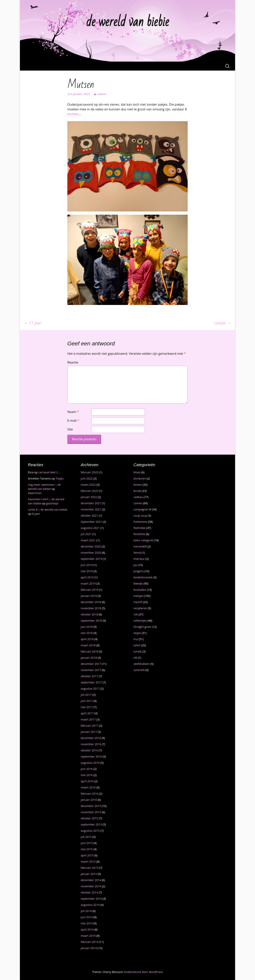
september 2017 (91, 682)
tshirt (137, 645)
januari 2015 (89, 874)
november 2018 (91, 608)
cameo (138, 503)
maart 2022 (88, 485)
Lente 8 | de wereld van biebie (48, 510)
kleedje (138, 583)
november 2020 (91, 553)
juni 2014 (87, 917)
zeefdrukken (142, 664)
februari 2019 (89, 590)
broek (137, 491)
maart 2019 (88, 583)
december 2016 (91, 738)
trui (136, 639)
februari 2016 (89, 794)
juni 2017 (87, 701)
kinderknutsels (143, 577)
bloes (137, 472)
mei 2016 (87, 775)
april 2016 (87, 781)
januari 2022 (89, 497)
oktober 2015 (89, 818)
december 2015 (91, 806)
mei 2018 (87, 633)
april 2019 (87, 577)
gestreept (52, 503)
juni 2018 (87, 627)
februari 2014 (89, 942)
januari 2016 (89, 800)
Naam (73, 412)
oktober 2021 (89, 516)
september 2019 (91, 559)
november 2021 (91, 509)
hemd (137, 553)
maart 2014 (88, 936)
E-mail (73, 421)
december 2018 (91, 602)
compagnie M (142, 509)
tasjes (137, 633)
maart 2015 (88, 862)
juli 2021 (86, 534)
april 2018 (87, 639)
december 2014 (91, 880)
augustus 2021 (90, 528)
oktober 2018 (89, 614)
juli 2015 (86, 837)
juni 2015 (87, 843)
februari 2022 (89, 491)
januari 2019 (89, 596)
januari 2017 (89, 732)
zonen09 (139, 670)
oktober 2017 (89, 676)
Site (70, 429)
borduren (140, 478)
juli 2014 (86, 911)
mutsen (73, 114)
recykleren (140, 608)
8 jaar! (36, 514)
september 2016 (91, 756)
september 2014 (91, 899)
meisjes (138, 596)
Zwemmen (35, 493)
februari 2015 (89, 868)
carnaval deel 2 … (50, 472)
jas (135, 565)
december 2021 (91, 503)
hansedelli (140, 546)
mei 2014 (87, 923)
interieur (139, 559)
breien (138, 485)
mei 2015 (87, 849)
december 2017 (91, 664)
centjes (223, 323)
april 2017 (87, 713)
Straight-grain (142, 627)
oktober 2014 (89, 892)
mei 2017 (87, 707)
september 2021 (91, 522)
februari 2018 (89, 651)
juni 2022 (87, 478)
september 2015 (91, 824)
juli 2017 (86, 695)
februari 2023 (89, 472)
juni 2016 (87, 769)
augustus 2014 (90, 905)
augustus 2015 (90, 831)
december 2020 (91, 546)
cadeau (102, 94)
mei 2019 (87, 571)
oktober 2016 (89, 750)
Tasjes (60, 478)
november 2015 (91, 812)
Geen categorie (143, 540)
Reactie (73, 362)
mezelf (138, 602)
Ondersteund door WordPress (143, 972)
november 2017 (91, 670)
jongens (139, 571)
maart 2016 (88, 787)
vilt (135, 658)
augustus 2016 (90, 763)
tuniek (138, 651)
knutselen (140, 590)
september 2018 (91, 621)
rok (136, 614)
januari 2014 (89, 948)
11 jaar (33, 323)
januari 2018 (89, 658)
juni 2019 (87, 565)
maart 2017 (88, 719)
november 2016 (91, 744)
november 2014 (91, 886)
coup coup (140, 516)
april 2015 (87, 855)
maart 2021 (88, 540)
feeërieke (140, 528)
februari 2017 (89, 726)
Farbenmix (140, 522)
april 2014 (87, 929)
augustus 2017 (90, 689)
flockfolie (139, 534)
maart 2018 (88, 645)
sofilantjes (140, 621)
